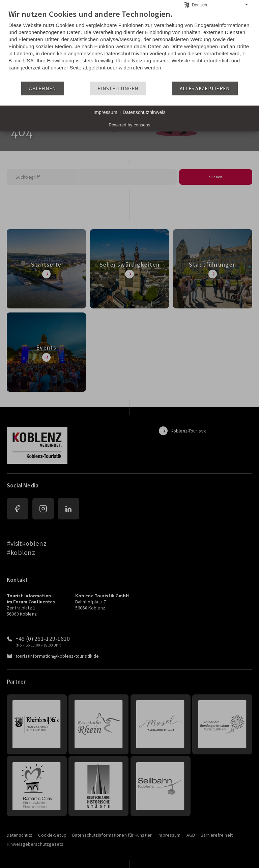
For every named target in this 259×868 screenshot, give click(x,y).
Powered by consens (129, 125)
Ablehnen (42, 88)
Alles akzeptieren (205, 88)
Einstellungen (118, 88)
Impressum (105, 112)
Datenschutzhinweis (144, 112)
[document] (129, 45)
